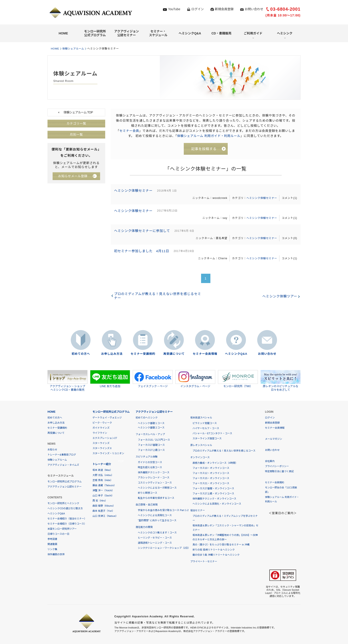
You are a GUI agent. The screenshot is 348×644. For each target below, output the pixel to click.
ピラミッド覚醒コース (205, 423)
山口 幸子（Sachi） (103, 495)
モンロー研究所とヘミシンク (63, 503)
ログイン (198, 9)
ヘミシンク (285, 33)
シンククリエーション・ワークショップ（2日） (164, 548)
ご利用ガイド (253, 33)
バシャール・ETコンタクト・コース (212, 433)
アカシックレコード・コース (154, 478)
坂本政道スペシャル (201, 418)
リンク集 (52, 549)
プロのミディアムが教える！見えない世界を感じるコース (224, 451)
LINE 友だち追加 (110, 379)
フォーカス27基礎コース (151, 445)
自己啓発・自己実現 (147, 505)
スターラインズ (101, 443)
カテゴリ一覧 (76, 123)
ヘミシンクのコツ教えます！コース (157, 533)
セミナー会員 (129, 131)
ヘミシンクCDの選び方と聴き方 (65, 508)
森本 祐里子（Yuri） (104, 511)
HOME (63, 33)
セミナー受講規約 (143, 354)
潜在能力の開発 (144, 527)
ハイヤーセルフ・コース (206, 428)
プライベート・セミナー (204, 561)
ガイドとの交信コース (150, 462)
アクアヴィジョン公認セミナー (127, 33)
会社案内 (270, 461)
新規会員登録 (224, 9)
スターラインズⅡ (102, 448)
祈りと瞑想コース (147, 493)
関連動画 (52, 544)
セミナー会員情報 (205, 354)
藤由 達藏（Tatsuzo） (104, 485)
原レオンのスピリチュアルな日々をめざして (281, 381)
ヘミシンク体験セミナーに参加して (143, 232)
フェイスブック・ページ (153, 379)
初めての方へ (81, 354)
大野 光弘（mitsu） (103, 475)
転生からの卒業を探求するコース (156, 498)
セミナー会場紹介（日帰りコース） (67, 524)
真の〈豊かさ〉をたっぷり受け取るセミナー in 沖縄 (221, 545)
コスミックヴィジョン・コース (155, 483)
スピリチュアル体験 (147, 457)
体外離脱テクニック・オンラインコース (214, 499)
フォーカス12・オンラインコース (211, 473)
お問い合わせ (254, 9)
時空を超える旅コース (150, 467)
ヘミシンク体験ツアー (280, 299)
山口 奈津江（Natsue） (105, 516)
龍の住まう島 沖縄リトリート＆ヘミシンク (216, 555)
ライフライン (100, 433)
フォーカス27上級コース (151, 450)
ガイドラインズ (101, 428)
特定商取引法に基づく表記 (280, 471)
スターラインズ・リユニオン (108, 453)
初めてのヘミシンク (147, 418)
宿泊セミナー (198, 510)
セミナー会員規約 (275, 482)
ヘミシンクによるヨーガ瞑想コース (157, 488)
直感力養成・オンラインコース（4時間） (215, 463)
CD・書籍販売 (221, 33)
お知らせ (52, 450)
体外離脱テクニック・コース (154, 472)
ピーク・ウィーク (102, 423)
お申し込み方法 (112, 354)
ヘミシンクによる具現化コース (155, 515)
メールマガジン (274, 439)
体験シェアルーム (74, 49)
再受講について (174, 354)
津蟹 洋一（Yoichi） (103, 490)
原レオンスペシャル (201, 445)
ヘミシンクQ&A (190, 33)
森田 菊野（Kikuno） (104, 506)
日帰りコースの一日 (58, 534)
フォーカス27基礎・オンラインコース (213, 488)
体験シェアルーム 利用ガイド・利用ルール (209, 136)
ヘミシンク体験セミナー (134, 191)
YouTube (174, 9)
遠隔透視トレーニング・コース (155, 543)
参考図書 (52, 539)
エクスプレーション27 (105, 438)
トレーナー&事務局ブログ (62, 455)
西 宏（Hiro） (100, 501)
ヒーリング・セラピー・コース (155, 538)
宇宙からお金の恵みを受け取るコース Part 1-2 (163, 510)
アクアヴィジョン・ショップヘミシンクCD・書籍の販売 (67, 381)
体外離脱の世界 (56, 554)
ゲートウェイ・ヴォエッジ (107, 418)
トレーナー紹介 (102, 464)
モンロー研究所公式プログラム (95, 33)
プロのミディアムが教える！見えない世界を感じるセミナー (158, 298)
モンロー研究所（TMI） (238, 379)
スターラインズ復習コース (207, 438)
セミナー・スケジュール (158, 33)
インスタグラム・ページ (195, 379)
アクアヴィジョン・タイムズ (63, 465)
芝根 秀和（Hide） (103, 480)
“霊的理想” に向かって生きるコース (157, 520)
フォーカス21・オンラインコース (211, 483)
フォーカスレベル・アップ (150, 434)
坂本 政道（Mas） (103, 470)
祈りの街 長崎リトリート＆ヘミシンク (214, 550)
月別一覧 (76, 135)
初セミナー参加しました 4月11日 (142, 253)
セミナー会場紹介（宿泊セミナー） (67, 519)
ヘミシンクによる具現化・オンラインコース (217, 504)
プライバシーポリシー (277, 466)
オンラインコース (200, 457)
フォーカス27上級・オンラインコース (213, 493)
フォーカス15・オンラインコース (211, 478)
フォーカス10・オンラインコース (211, 468)
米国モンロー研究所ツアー (62, 529)
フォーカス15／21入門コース (154, 440)
